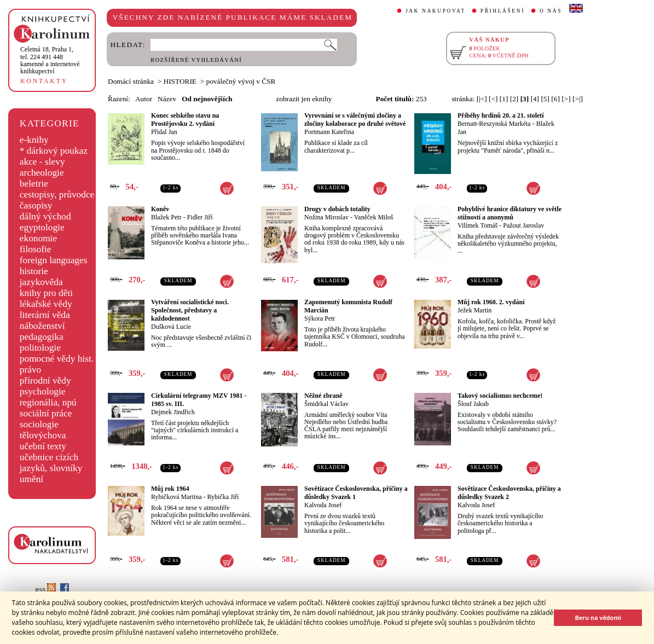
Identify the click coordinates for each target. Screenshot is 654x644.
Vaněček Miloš (374, 217)
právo (30, 370)
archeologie (42, 173)
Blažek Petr (166, 217)
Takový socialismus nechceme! (500, 396)
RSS (45, 590)
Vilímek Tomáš (478, 225)
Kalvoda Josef (323, 505)
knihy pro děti (46, 293)
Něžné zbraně (323, 396)
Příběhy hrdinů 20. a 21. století (501, 115)
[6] (555, 99)
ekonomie (38, 238)
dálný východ (45, 216)
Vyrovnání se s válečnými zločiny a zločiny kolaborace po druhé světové (355, 120)
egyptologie (42, 227)
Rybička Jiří (223, 497)
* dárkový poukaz (54, 151)
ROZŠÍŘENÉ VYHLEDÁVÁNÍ (196, 60)
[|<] (482, 99)
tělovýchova (43, 435)
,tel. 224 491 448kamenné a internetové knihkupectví (50, 60)
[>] (566, 99)
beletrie (34, 184)
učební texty (43, 446)
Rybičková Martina (176, 497)
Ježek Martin (474, 310)
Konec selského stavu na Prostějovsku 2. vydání (185, 120)
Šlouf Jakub (473, 404)
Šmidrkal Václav (326, 404)
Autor (144, 99)
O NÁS (551, 11)
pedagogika (42, 337)
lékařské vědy (46, 304)
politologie (40, 348)
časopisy (36, 205)
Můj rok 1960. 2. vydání (491, 302)
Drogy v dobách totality (337, 209)
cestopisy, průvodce (57, 195)
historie (34, 271)
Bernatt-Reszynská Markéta (494, 124)
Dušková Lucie (171, 327)
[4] (535, 99)
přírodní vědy (45, 381)
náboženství (42, 326)
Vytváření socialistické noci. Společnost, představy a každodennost (190, 310)
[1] (504, 99)
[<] (493, 99)
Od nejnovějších (207, 99)
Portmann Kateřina (329, 132)
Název (167, 99)
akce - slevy (42, 162)
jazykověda (41, 282)
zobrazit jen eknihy (304, 99)
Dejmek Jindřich (173, 412)
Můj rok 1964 (170, 489)
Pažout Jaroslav (523, 225)
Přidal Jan (164, 132)
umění (31, 479)
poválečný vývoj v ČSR (241, 81)
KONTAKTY (44, 81)
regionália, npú (48, 402)
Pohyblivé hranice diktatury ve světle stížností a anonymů (510, 213)
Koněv (160, 209)
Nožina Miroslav (326, 217)
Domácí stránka (131, 81)
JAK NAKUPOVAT (436, 11)
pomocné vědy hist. (57, 359)
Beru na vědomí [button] (598, 617)
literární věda (45, 315)
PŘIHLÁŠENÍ (503, 11)
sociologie (39, 424)
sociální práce (46, 413)
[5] (545, 99)
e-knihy (34, 140)
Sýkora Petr (320, 318)
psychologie (43, 391)
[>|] (578, 99)
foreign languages (54, 260)
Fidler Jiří (200, 217)
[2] (514, 99)
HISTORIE (180, 81)
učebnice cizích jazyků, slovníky (51, 463)
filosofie (36, 249)
